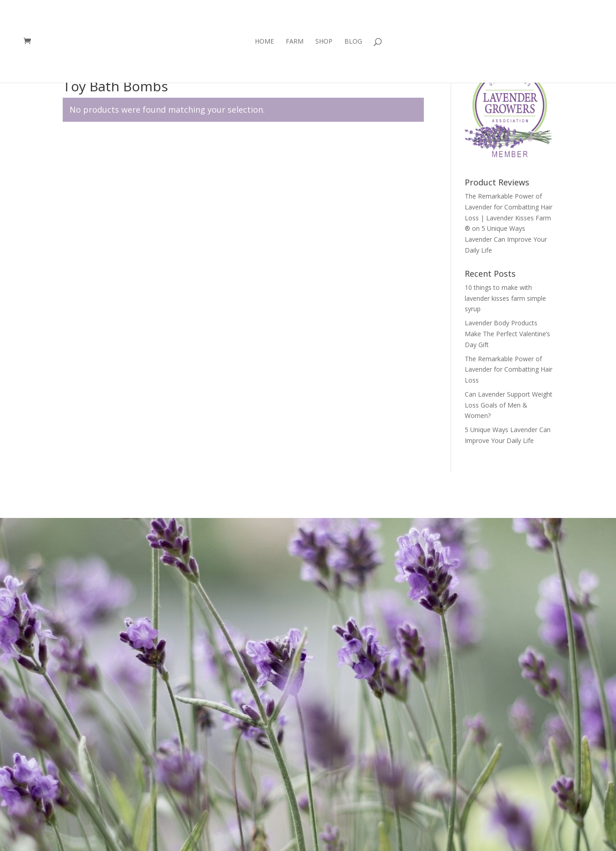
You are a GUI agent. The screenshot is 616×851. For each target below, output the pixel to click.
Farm (295, 42)
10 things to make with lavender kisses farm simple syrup (505, 298)
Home (264, 42)
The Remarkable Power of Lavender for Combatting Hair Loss (509, 370)
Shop (324, 42)
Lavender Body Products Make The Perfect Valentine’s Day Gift (507, 334)
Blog (353, 42)
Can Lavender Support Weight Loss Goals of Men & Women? (509, 405)
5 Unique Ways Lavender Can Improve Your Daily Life (506, 239)
